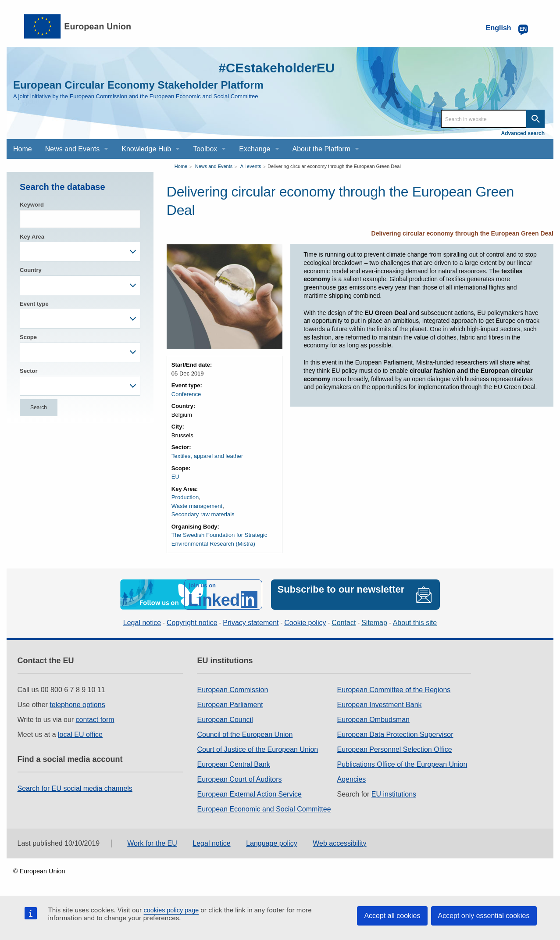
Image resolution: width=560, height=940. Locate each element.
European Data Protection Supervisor (395, 734)
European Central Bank (233, 763)
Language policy (272, 843)
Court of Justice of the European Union (257, 749)
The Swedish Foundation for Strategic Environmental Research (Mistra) (219, 539)
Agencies (352, 778)
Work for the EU (152, 843)
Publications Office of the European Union (402, 763)
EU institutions (394, 793)
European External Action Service (249, 793)
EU (175, 477)
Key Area (32, 237)
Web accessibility (339, 843)
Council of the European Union (245, 734)
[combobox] (80, 252)
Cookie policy (305, 622)
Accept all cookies (392, 916)
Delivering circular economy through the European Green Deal (334, 166)
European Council (225, 719)
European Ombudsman (373, 719)
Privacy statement (251, 622)
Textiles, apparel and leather (207, 456)
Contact (344, 622)
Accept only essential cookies (484, 916)
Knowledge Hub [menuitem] (146, 149)
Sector (29, 371)
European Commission (232, 689)
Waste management (197, 506)
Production (185, 497)
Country (31, 270)
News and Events (214, 166)
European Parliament (230, 704)
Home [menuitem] (23, 149)
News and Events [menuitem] (73, 149)
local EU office (80, 734)
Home (181, 166)
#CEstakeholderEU (276, 68)
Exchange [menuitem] (255, 149)
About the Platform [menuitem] (322, 149)
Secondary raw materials (203, 514)
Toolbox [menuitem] (205, 149)
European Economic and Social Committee (264, 808)
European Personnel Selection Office (395, 749)
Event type (34, 304)
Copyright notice (192, 622)
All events (251, 166)
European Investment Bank (380, 704)
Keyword (32, 205)
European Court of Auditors (239, 778)
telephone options (77, 704)
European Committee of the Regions (394, 689)
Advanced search (523, 133)
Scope (28, 337)
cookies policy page (171, 910)
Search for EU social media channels (75, 788)
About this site (415, 622)
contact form (95, 719)
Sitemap (374, 622)
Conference (186, 394)
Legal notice (142, 622)
